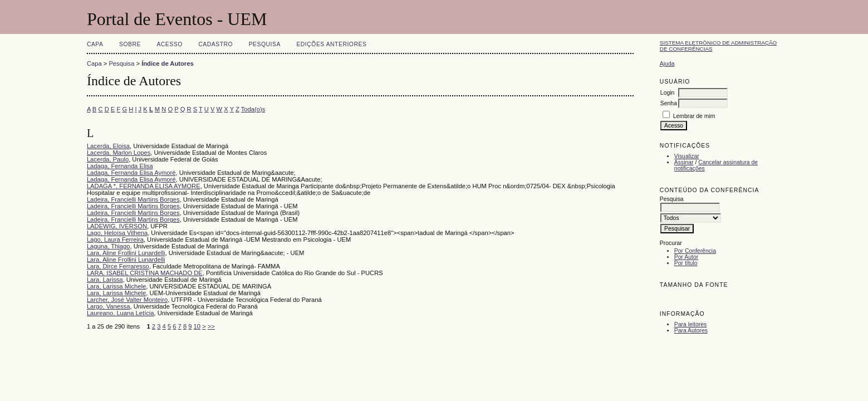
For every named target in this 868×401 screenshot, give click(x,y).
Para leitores (690, 324)
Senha (669, 103)
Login (667, 93)
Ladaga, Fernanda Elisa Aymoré (131, 173)
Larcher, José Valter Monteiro (127, 300)
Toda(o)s (253, 109)
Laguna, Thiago (109, 246)
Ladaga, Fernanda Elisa (120, 166)
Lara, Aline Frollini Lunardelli (126, 253)
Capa (95, 44)
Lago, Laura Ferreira (115, 239)
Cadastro (215, 44)
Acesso (169, 44)
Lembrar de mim (694, 116)
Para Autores (691, 331)
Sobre (130, 44)
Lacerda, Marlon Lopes (119, 153)
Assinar (684, 162)
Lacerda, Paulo (108, 159)
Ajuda (667, 64)
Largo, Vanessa (109, 306)
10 (197, 326)
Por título (686, 263)
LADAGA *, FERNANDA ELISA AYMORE (144, 186)
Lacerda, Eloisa (108, 146)
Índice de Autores (167, 63)
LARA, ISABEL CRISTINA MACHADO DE (145, 273)
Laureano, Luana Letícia (121, 313)
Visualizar (687, 156)
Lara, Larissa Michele (116, 286)
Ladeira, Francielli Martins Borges (133, 199)
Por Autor (686, 257)
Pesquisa (265, 44)
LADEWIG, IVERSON (117, 226)
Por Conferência (695, 251)
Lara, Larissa (105, 280)
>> (211, 326)
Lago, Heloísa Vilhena (117, 233)
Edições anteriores (331, 44)
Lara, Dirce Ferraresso (118, 266)
